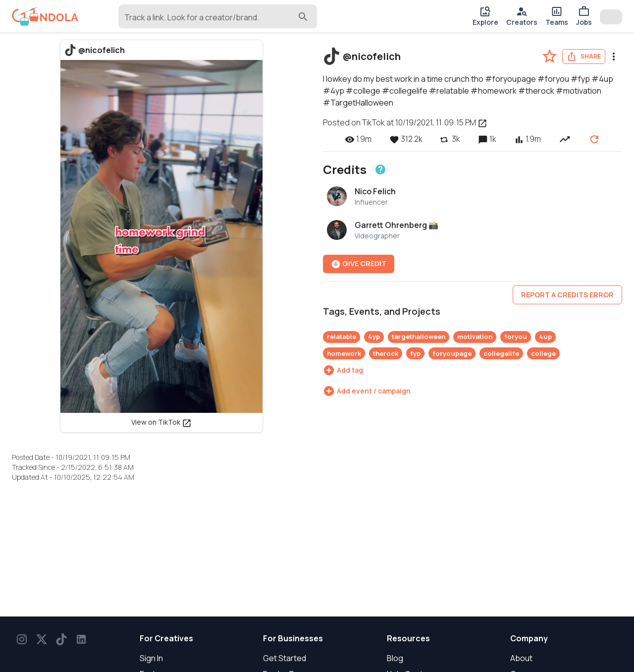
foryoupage (452, 353)
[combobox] (210, 21)
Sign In (151, 658)
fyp (415, 353)
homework (344, 353)
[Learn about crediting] (380, 169)
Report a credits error (567, 295)
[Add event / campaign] (367, 391)
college (543, 353)
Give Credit (359, 264)
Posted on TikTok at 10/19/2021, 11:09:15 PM (405, 122)
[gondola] (45, 16)
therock (386, 353)
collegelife (501, 353)
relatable (342, 336)
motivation (475, 336)
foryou (516, 336)
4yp (374, 336)
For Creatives (166, 638)
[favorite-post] (550, 56)
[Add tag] (343, 370)
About (521, 658)
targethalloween (419, 336)
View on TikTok (161, 422)
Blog (395, 658)
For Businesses (293, 638)
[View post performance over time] (565, 139)
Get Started (285, 658)
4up (545, 336)
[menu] (614, 56)
